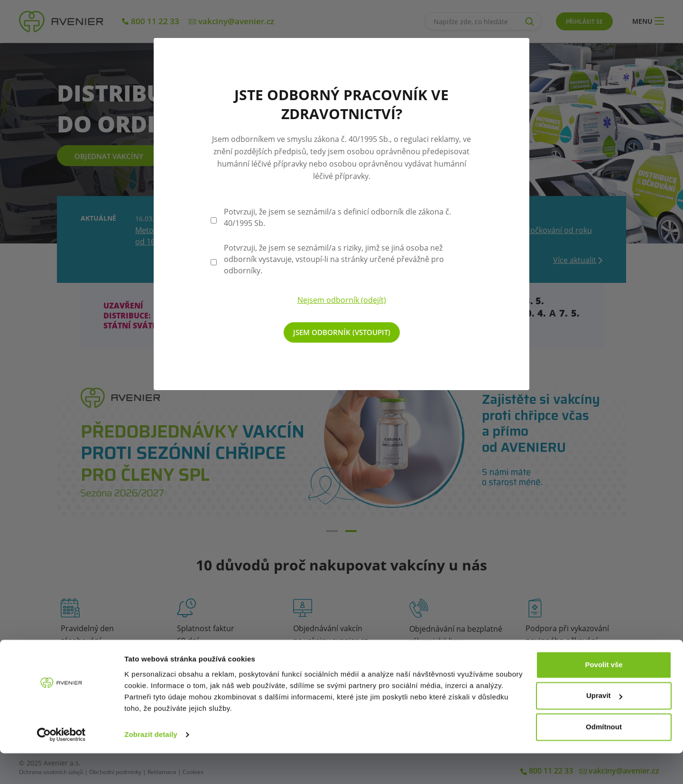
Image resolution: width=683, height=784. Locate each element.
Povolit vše (604, 695)
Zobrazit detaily (151, 765)
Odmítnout (604, 758)
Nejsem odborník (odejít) (342, 300)
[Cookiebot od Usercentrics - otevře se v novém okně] (61, 765)
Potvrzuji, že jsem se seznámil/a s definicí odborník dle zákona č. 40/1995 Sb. (337, 217)
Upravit (604, 726)
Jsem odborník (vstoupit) (342, 332)
